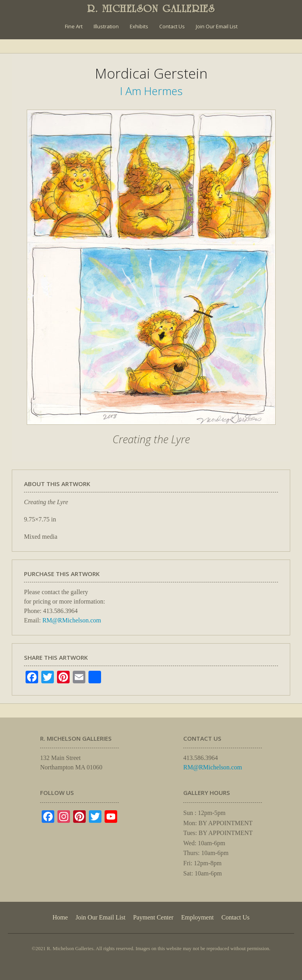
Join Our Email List (217, 26)
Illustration (106, 26)
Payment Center (153, 917)
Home (60, 917)
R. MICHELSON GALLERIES (151, 9)
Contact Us (172, 26)
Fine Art (74, 26)
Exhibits (139, 26)
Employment (198, 917)
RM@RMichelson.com (72, 620)
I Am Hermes (151, 91)
